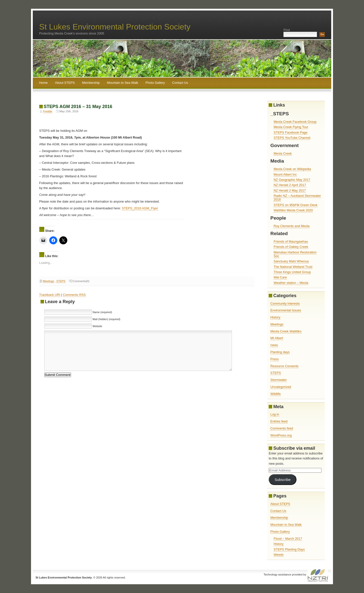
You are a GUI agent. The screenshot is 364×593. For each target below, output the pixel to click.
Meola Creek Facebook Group (295, 122)
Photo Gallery (155, 83)
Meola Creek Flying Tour (291, 127)
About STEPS (65, 83)
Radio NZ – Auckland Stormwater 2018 (297, 198)
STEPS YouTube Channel (292, 138)
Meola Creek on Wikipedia (292, 169)
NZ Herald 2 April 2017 (290, 185)
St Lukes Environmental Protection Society (115, 27)
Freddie (48, 111)
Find (287, 30)
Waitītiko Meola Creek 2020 (293, 210)
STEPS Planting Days (289, 549)
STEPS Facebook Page (291, 132)
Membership (91, 83)
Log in (275, 414)
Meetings (49, 281)
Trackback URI (50, 295)
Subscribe (283, 480)
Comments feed (282, 428)
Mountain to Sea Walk (123, 83)
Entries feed (279, 421)
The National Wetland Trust (293, 267)
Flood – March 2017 (288, 539)
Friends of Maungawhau (291, 241)
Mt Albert (277, 338)
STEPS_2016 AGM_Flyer (140, 208)
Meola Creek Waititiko (286, 331)
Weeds (279, 555)
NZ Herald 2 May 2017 (290, 190)
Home (44, 83)
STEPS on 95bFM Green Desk (296, 205)
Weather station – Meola (291, 283)
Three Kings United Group (292, 272)
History (275, 317)
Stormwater (279, 380)
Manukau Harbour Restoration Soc (295, 254)
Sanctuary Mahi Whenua (291, 261)
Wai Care (280, 277)
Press (275, 359)
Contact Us (180, 83)
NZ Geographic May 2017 (292, 180)
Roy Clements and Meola (292, 226)
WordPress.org (281, 435)
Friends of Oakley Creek (291, 247)
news (274, 345)
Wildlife (276, 394)
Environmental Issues (286, 310)
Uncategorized (281, 387)
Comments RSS (74, 295)
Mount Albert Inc (285, 174)
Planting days (280, 352)
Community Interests (285, 304)
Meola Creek (283, 153)
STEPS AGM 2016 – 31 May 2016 (78, 107)
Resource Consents (284, 366)
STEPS (61, 281)
